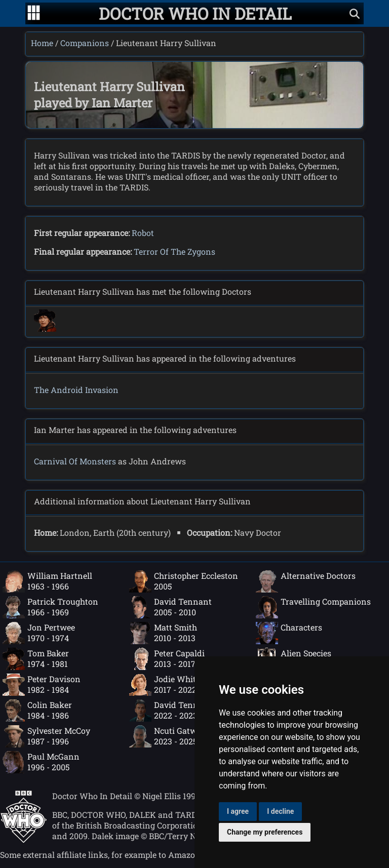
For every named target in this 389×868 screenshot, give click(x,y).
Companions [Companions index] (85, 43)
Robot (143, 233)
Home (42, 43)
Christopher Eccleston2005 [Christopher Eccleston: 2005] (184, 581)
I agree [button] (238, 811)
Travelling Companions (313, 607)
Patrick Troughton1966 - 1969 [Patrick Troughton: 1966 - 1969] (50, 607)
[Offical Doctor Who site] (24, 840)
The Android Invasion (76, 390)
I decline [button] (280, 811)
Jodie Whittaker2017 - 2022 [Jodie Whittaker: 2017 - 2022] (173, 685)
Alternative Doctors (306, 581)
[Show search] (355, 13)
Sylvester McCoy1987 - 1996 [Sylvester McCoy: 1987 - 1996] (46, 736)
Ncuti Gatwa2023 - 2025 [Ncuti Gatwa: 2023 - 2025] (165, 736)
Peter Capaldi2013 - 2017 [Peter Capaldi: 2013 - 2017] (167, 659)
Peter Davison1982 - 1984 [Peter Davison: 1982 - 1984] (42, 685)
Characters (289, 633)
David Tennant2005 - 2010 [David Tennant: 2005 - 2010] (170, 607)
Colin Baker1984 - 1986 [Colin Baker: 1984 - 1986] (37, 711)
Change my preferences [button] (265, 832)
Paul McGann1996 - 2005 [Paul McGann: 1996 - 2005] (41, 762)
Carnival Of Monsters (75, 461)
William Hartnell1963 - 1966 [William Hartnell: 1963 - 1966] (47, 581)
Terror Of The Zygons (174, 251)
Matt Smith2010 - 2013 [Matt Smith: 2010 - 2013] (163, 633)
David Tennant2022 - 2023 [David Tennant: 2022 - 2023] (170, 711)
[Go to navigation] (34, 14)
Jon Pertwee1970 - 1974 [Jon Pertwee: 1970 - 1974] (39, 633)
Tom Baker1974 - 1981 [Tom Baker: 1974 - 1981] (36, 659)
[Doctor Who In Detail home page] (195, 13)
